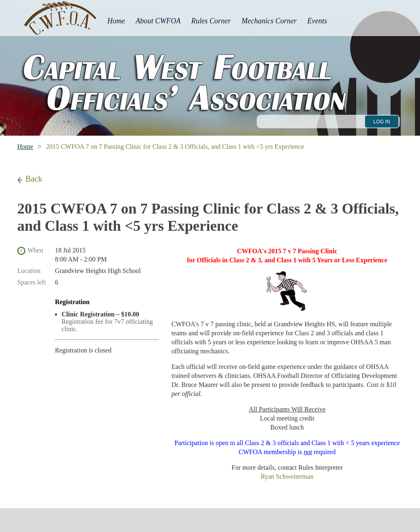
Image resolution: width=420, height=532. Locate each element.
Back (34, 179)
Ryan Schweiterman (287, 476)
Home (25, 147)
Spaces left (32, 282)
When (35, 250)
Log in (382, 122)
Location (29, 271)
